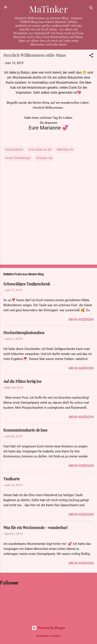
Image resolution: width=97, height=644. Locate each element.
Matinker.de (65, 150)
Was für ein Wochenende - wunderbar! (36, 527)
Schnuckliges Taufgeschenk (27, 284)
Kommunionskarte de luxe (25, 430)
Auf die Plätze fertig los (22, 381)
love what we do (40, 150)
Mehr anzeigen (81, 320)
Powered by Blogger (48, 628)
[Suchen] (91, 8)
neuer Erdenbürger (18, 158)
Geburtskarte (14, 150)
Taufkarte (12, 479)
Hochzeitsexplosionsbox (24, 333)
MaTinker (48, 9)
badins (57, 636)
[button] (91, 56)
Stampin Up (44, 158)
